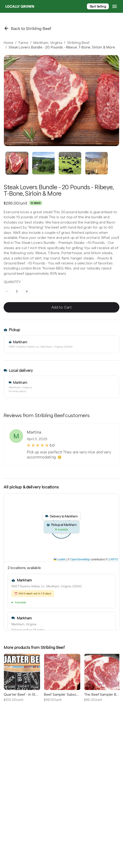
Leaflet (60, 559)
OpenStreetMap (80, 559)
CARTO (113, 559)
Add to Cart (61, 307)
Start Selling (98, 6)
